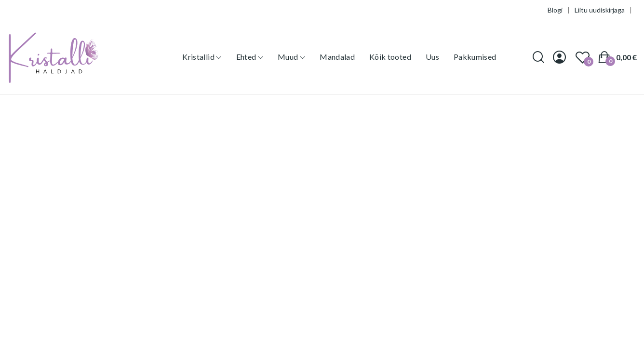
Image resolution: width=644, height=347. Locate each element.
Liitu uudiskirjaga (600, 10)
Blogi (555, 10)
